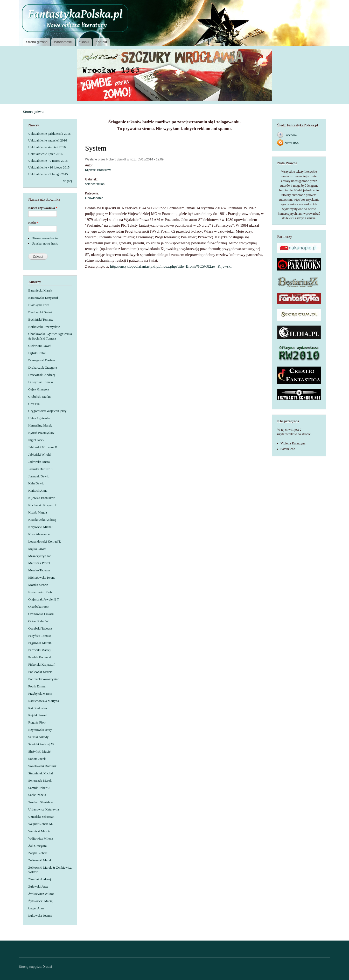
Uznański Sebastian (41, 817)
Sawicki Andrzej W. (41, 744)
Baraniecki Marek (40, 290)
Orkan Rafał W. (39, 621)
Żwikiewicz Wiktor (41, 894)
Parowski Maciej (39, 650)
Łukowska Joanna (40, 916)
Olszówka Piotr (39, 607)
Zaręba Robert (38, 853)
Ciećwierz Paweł (39, 346)
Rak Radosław (38, 708)
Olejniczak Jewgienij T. (44, 599)
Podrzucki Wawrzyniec (44, 679)
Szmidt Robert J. (39, 788)
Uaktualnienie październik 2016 (49, 134)
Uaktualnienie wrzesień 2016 (48, 140)
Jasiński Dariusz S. (41, 469)
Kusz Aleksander (40, 534)
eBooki (84, 42)
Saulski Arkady (38, 737)
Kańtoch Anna (38, 491)
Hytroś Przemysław (41, 433)
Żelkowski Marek (40, 860)
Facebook (291, 135)
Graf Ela (34, 404)
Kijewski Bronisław (41, 498)
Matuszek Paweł (39, 563)
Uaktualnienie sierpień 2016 (47, 147)
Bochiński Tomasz (40, 320)
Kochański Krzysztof (42, 505)
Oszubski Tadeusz (40, 628)
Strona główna (37, 42)
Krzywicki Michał (40, 527)
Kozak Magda (38, 512)
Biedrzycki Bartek (40, 312)
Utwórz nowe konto (45, 238)
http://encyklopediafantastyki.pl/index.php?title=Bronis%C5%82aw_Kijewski (171, 266)
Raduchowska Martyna (44, 701)
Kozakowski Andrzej (42, 520)
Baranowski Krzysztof (43, 298)
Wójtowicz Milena (41, 839)
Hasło (33, 223)
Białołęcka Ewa (39, 305)
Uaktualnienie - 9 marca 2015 (48, 161)
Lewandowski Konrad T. (45, 542)
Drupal (47, 967)
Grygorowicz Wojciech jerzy (47, 411)
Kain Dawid (36, 483)
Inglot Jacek (36, 440)
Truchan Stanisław (41, 802)
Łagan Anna (36, 908)
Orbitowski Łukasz (41, 614)
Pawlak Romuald (40, 657)
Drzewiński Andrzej (42, 375)
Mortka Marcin (38, 585)
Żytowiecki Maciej (41, 901)
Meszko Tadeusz (39, 570)
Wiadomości (63, 42)
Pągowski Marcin (40, 643)
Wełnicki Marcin (39, 831)
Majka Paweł (37, 549)
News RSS (292, 143)
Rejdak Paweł (37, 715)
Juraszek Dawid (39, 476)
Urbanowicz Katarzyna (44, 809)
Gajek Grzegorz (39, 389)
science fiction (95, 184)
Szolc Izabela (37, 795)
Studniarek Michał (41, 773)
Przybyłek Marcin (40, 694)
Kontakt (101, 42)
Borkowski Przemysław (44, 327)
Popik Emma (37, 686)
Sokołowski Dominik (42, 766)
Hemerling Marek (40, 425)
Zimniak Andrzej (40, 879)
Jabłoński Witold (39, 455)
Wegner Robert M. (41, 824)
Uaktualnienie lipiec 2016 (45, 154)
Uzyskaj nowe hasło (45, 244)
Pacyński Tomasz (40, 636)
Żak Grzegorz (37, 846)
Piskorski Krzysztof (41, 665)
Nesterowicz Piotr (40, 592)
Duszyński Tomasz (41, 382)
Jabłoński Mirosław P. (43, 447)
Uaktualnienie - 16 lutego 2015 (49, 167)
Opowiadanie (94, 198)
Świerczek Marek (40, 781)
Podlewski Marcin (40, 672)
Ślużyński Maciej (40, 752)
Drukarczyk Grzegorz (43, 368)
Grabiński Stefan (39, 397)
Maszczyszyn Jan (40, 556)
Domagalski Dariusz (42, 360)
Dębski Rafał (37, 353)
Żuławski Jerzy (38, 887)
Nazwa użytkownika (43, 208)
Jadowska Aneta (39, 462)
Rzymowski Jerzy (40, 730)
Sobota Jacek (37, 759)
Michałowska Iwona (42, 578)
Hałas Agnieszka (39, 418)
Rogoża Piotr (37, 722)
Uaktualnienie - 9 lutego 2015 (48, 174)
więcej (68, 181)
